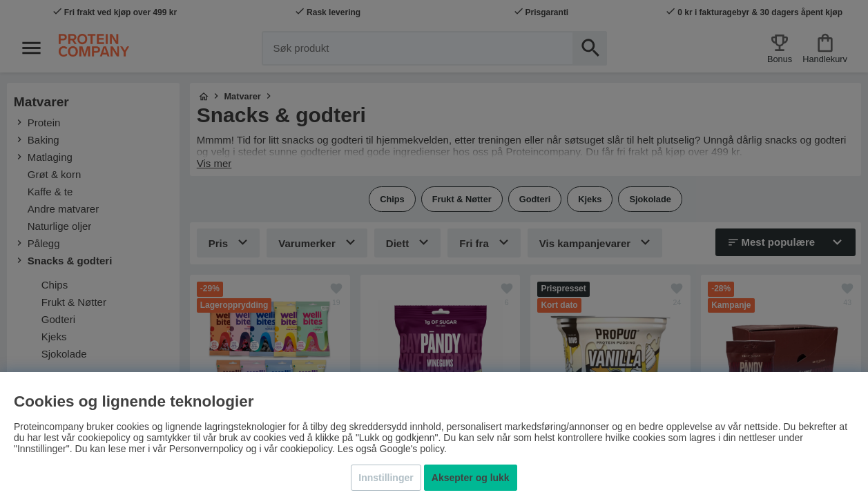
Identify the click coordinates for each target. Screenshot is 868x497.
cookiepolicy (306, 449)
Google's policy (412, 449)
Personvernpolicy (206, 449)
